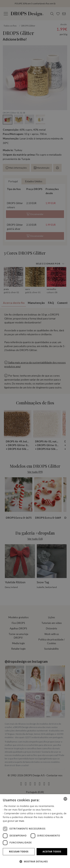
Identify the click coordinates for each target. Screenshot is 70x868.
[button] (35, 861)
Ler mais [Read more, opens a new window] (20, 821)
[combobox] (65, 799)
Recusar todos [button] (19, 852)
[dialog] (35, 831)
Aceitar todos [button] (52, 852)
